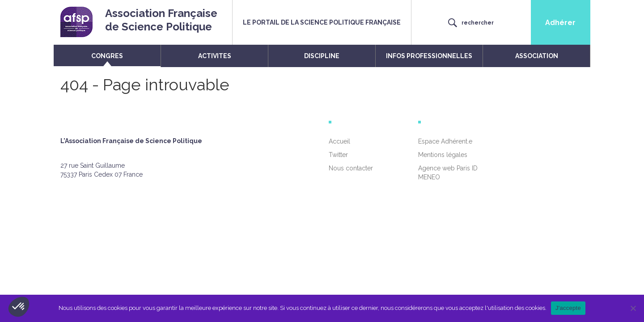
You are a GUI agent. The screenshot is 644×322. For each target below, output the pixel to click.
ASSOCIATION (537, 56)
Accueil (339, 141)
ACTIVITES (215, 56)
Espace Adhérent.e (445, 141)
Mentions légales (443, 155)
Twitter (338, 155)
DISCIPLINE (322, 56)
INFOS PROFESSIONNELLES (429, 56)
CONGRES (107, 56)
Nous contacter (351, 168)
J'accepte (568, 308)
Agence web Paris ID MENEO (448, 173)
